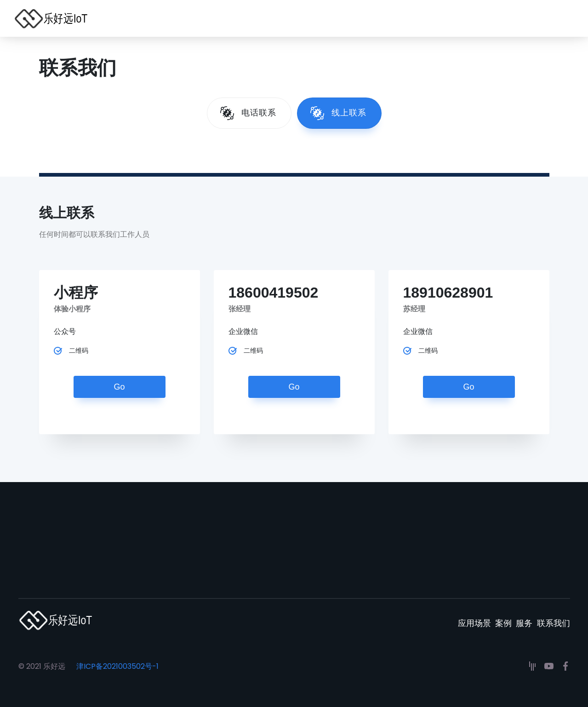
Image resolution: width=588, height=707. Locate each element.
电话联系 (259, 112)
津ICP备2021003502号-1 (117, 666)
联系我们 (554, 620)
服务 (516, 620)
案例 (486, 620)
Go (119, 387)
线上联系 (349, 112)
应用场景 (449, 620)
